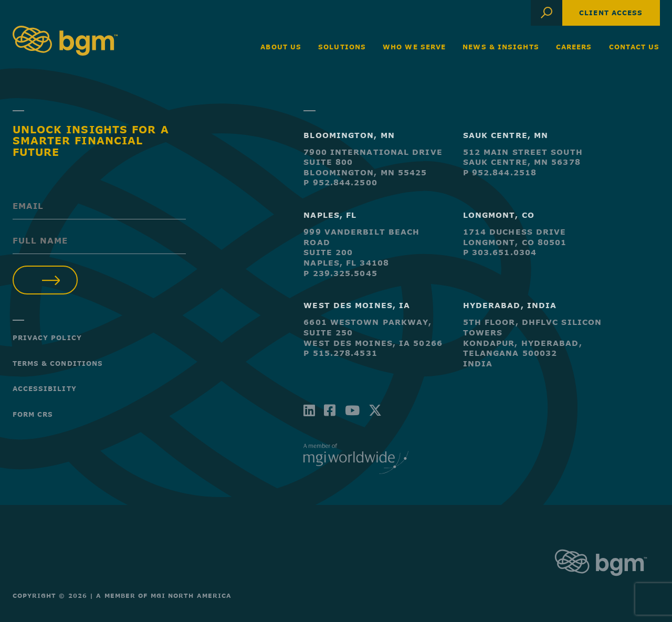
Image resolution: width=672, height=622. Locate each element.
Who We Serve (414, 47)
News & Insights (501, 47)
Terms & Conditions (58, 363)
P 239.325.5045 (340, 273)
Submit (45, 280)
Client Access (611, 13)
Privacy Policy (47, 338)
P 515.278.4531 (340, 353)
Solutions (342, 47)
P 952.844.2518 (500, 172)
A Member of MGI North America (164, 595)
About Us (281, 47)
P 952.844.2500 (340, 182)
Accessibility (45, 388)
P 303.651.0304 (500, 252)
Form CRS (33, 414)
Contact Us (634, 47)
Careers (574, 47)
